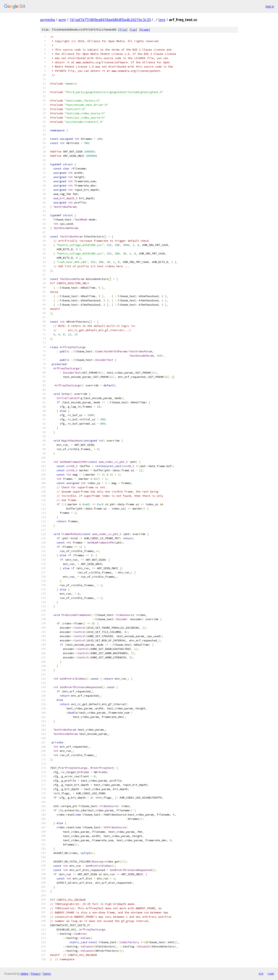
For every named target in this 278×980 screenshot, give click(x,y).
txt (261, 974)
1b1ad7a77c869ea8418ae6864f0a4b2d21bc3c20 (110, 20)
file (123, 30)
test (162, 20)
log (133, 30)
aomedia (47, 20)
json (271, 974)
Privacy (35, 974)
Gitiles (24, 974)
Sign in (270, 6)
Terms (47, 974)
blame (145, 30)
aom (62, 20)
